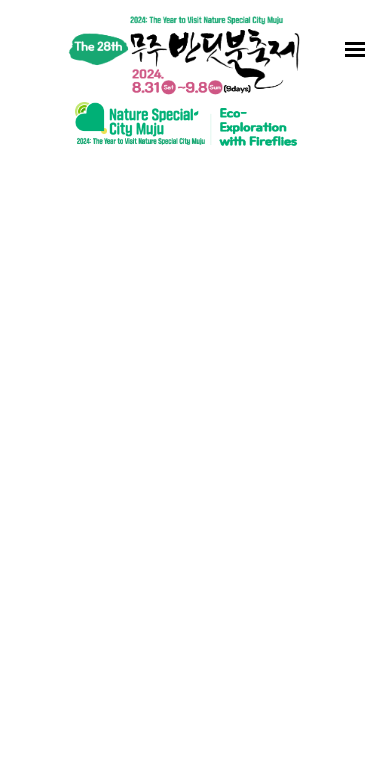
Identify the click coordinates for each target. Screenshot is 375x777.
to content (0, 0)
